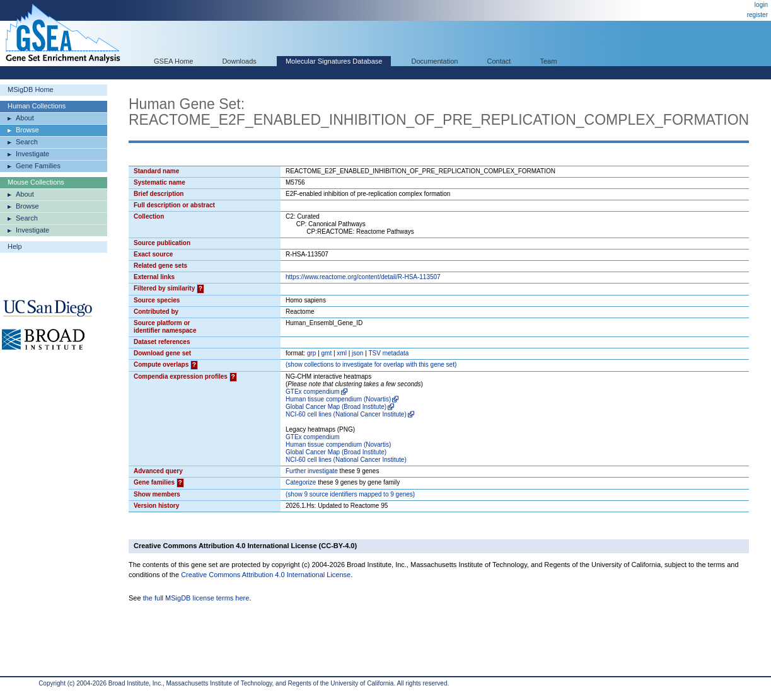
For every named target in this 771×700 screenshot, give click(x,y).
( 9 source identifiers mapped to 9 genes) (350, 494)
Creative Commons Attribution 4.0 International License (266, 575)
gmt (327, 353)
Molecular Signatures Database (334, 61)
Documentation (434, 61)
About (25, 118)
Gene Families (38, 166)
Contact (499, 61)
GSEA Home (173, 61)
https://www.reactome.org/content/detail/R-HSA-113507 (363, 277)
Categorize (301, 482)
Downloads (239, 61)
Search (27, 142)
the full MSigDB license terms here (196, 598)
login (761, 5)
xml (342, 353)
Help (15, 246)
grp (311, 353)
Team (549, 61)
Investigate (32, 154)
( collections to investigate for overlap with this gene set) (371, 364)
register (757, 15)
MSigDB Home (31, 89)
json (357, 353)
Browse (27, 130)
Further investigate (312, 471)
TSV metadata (388, 353)
